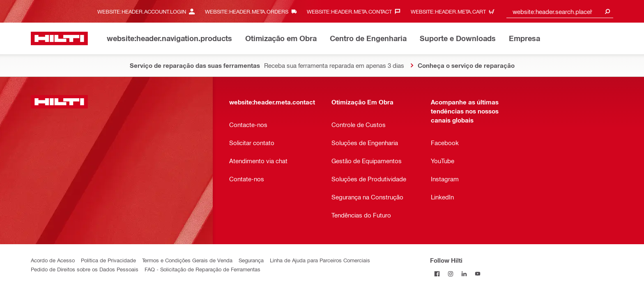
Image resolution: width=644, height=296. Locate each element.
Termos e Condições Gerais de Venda (187, 260)
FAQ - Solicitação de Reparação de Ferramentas (202, 269)
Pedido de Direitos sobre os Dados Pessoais (85, 269)
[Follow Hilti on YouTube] (477, 274)
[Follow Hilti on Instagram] (450, 274)
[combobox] (560, 11)
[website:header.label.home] (59, 38)
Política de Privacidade (108, 260)
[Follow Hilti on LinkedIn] (464, 274)
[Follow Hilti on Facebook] (437, 274)
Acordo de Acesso (53, 260)
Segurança (251, 260)
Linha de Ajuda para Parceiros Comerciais (320, 260)
